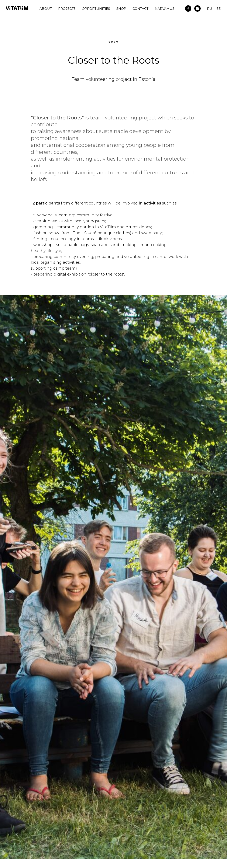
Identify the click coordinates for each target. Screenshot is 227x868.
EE (219, 9)
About (46, 9)
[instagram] (197, 8)
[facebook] (188, 8)
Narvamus (165, 9)
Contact (140, 9)
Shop (121, 9)
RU (210, 9)
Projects (67, 9)
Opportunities (96, 9)
